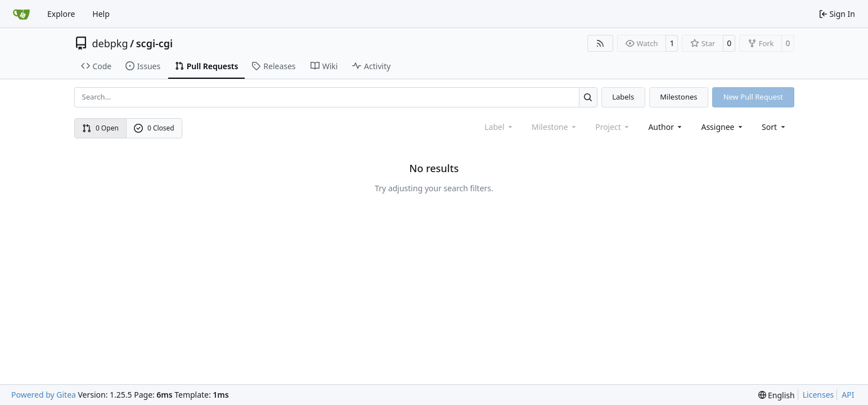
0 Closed (154, 128)
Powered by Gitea (44, 395)
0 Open (100, 128)
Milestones (678, 97)
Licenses (818, 395)
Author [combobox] (666, 127)
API (848, 395)
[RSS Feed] (600, 43)
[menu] (774, 127)
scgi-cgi (154, 43)
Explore (61, 14)
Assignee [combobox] (723, 127)
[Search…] (588, 97)
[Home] (21, 14)
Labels (623, 97)
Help (101, 14)
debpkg (110, 43)
